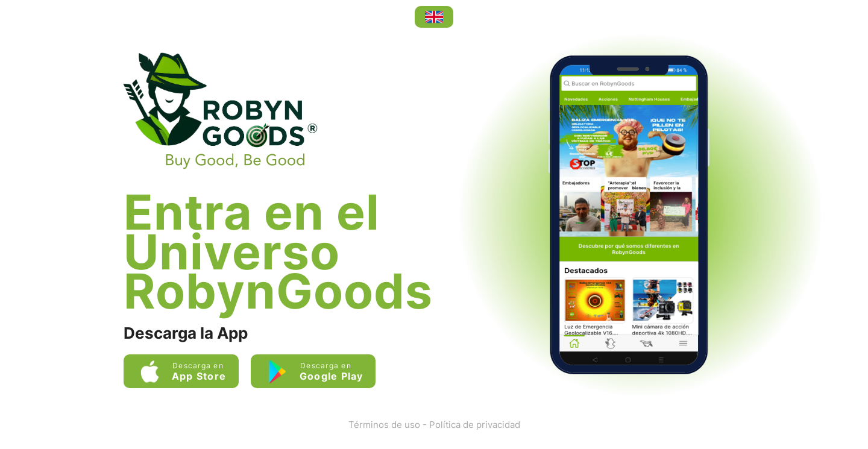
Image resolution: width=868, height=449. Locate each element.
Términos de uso (384, 425)
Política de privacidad (475, 425)
